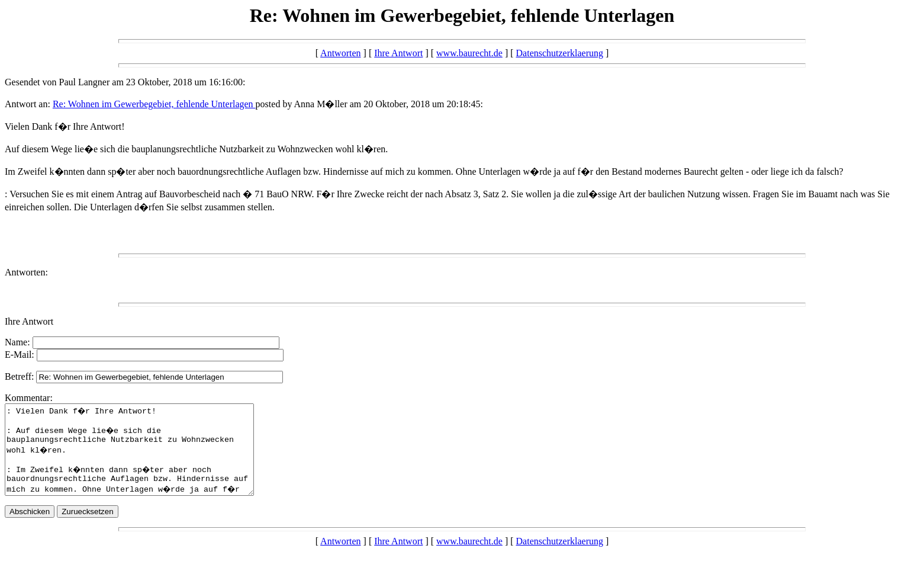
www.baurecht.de (469, 53)
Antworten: (26, 272)
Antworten (340, 53)
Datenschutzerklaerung (560, 53)
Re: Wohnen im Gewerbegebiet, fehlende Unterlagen (154, 104)
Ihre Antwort (398, 53)
